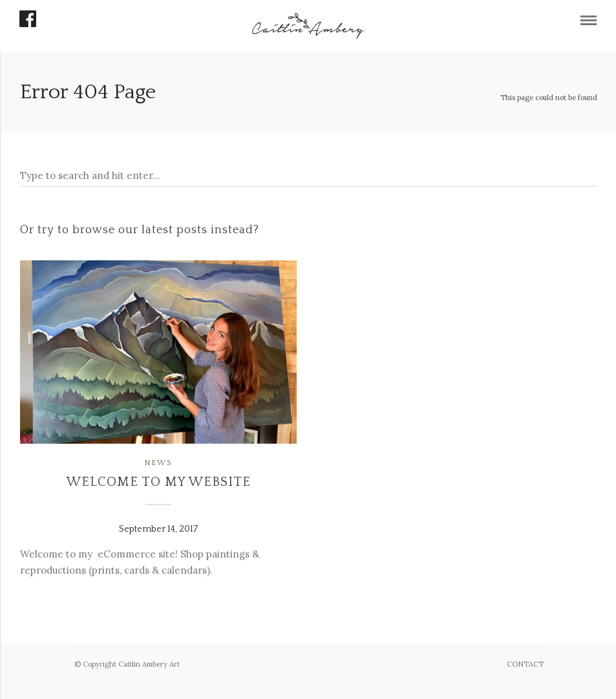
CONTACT (525, 664)
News (158, 463)
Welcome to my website (159, 482)
